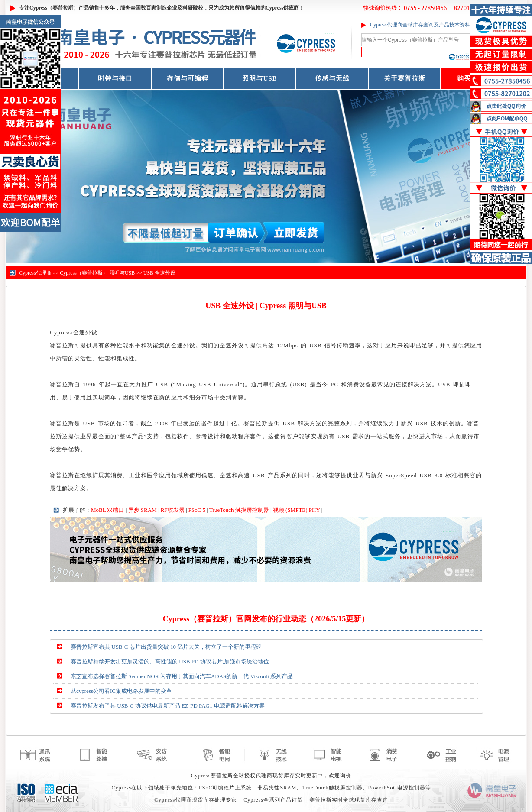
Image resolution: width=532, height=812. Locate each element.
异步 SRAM (143, 510)
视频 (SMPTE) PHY (297, 510)
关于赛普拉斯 (405, 78)
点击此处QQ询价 (506, 106)
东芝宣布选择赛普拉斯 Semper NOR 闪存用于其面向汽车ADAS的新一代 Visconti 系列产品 (182, 676)
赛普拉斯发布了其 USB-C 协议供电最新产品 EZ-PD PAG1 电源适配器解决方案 (168, 706)
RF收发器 (173, 510)
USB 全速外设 (159, 273)
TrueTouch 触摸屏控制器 (239, 510)
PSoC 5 (197, 510)
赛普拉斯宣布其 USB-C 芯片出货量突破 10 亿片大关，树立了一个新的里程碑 (166, 647)
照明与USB (260, 78)
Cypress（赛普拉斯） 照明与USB (97, 273)
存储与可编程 (188, 78)
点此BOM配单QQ (507, 119)
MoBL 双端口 (107, 510)
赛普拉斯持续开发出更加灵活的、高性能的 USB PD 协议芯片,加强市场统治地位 (170, 662)
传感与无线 (332, 78)
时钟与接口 (115, 78)
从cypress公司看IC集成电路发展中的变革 (121, 691)
